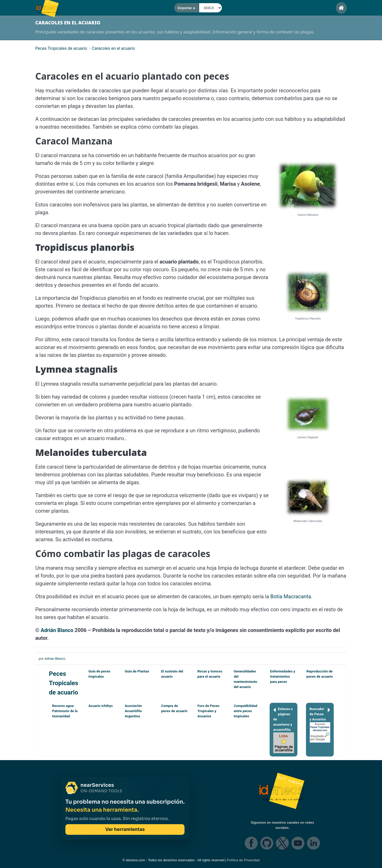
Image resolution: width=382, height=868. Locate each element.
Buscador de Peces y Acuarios (320, 725)
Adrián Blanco (57, 630)
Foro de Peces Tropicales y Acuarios (209, 711)
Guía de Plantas (137, 671)
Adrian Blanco (55, 659)
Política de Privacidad (243, 860)
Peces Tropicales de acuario (63, 683)
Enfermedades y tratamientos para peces (283, 676)
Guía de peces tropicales (99, 674)
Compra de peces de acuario (174, 708)
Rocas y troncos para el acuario (210, 674)
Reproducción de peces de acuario (320, 674)
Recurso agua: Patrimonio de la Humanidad (65, 711)
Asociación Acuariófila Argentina (133, 711)
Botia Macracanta (291, 596)
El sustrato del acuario (172, 674)
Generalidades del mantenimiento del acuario (245, 679)
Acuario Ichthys (101, 706)
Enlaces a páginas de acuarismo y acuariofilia (284, 730)
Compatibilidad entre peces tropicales (246, 711)
